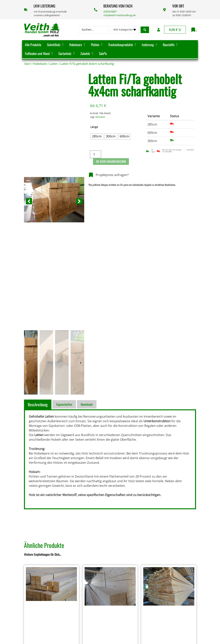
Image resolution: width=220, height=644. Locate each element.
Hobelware (40, 64)
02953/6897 (110, 12)
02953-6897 (168, 152)
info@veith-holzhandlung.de (119, 15)
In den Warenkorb (111, 162)
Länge (94, 127)
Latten (53, 64)
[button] (29, 201)
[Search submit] (145, 30)
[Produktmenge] (96, 154)
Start (27, 64)
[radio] (97, 136)
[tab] (38, 404)
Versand (100, 117)
